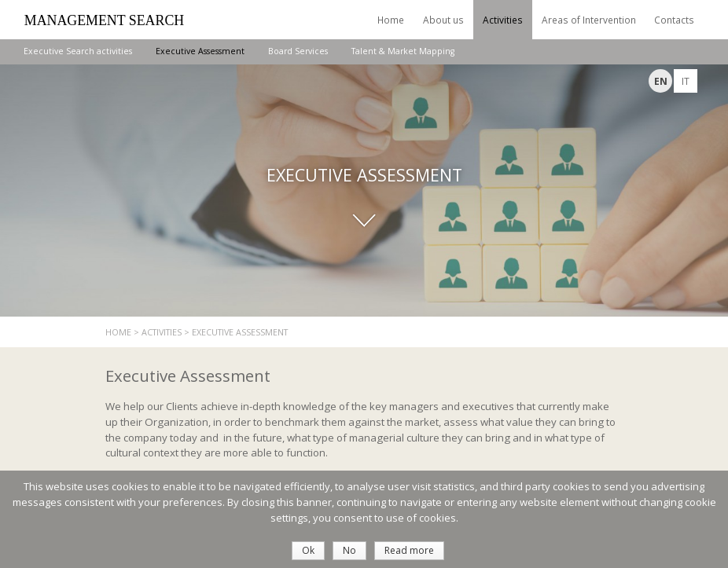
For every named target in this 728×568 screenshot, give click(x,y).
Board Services (298, 51)
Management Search (104, 20)
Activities (503, 20)
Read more (409, 550)
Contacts (674, 20)
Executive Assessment (200, 51)
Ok (308, 550)
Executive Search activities (78, 51)
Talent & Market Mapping (403, 51)
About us (443, 20)
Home (391, 20)
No (349, 550)
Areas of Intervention (589, 20)
